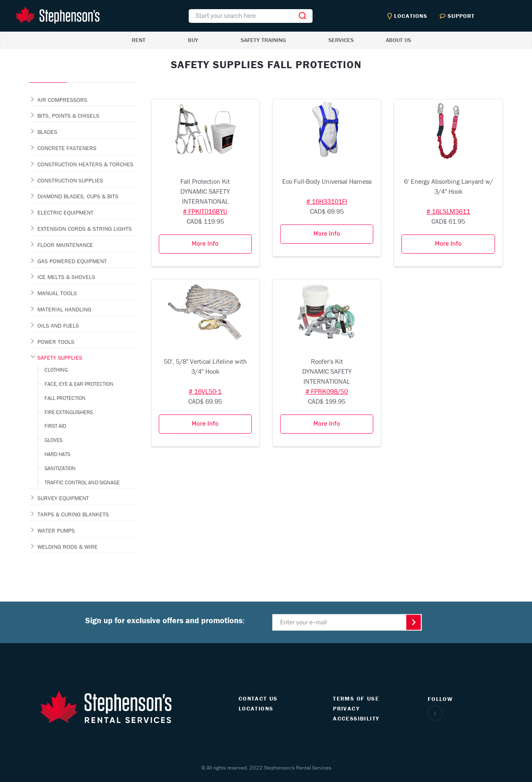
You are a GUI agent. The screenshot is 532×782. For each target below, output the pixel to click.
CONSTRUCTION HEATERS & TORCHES (85, 164)
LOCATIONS (256, 708)
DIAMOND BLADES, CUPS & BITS (78, 196)
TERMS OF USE (356, 698)
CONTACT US (258, 698)
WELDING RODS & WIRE (68, 547)
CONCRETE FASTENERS (67, 148)
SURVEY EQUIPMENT (63, 498)
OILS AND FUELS (58, 326)
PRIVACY (346, 708)
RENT (139, 40)
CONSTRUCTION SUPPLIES (70, 180)
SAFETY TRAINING (263, 40)
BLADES (47, 132)
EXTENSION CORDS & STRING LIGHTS (85, 229)
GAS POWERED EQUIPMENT (72, 261)
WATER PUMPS (56, 530)
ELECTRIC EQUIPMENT (65, 212)
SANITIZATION (60, 468)
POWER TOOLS (56, 342)
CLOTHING (56, 370)
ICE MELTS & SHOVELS (66, 277)
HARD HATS (57, 454)
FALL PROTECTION (65, 398)
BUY (193, 40)
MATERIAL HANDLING (64, 309)
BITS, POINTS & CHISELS (68, 116)
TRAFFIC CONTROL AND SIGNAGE (82, 482)
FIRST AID (55, 426)
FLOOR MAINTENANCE (65, 245)
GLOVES (53, 440)
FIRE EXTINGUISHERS (69, 412)
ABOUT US (398, 40)
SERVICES (341, 40)
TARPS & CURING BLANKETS (73, 514)
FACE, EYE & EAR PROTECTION (79, 384)
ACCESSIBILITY (356, 718)
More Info (205, 244)
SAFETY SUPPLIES (60, 358)
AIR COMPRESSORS (62, 100)
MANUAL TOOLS (57, 293)
